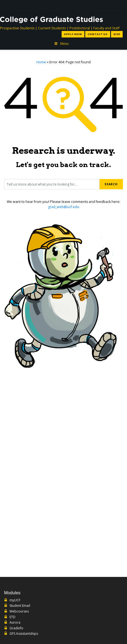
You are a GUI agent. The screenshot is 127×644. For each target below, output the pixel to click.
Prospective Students (17, 28)
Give (117, 34)
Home (41, 62)
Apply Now (73, 34)
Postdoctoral (80, 28)
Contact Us (98, 34)
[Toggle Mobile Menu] (119, 6)
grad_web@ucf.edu (64, 207)
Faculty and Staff (106, 28)
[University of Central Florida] (43, 7)
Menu (61, 44)
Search (111, 184)
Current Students (52, 28)
